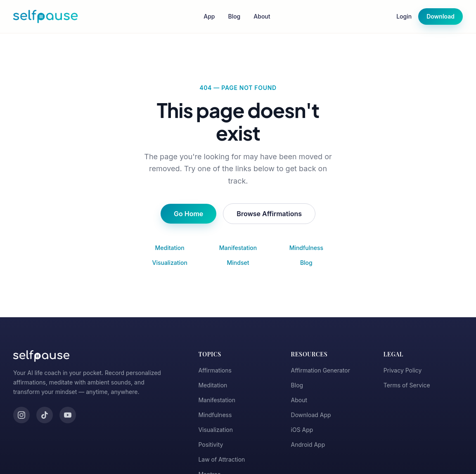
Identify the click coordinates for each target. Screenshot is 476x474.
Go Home (188, 214)
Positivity (211, 445)
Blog (234, 16)
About (262, 16)
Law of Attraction (221, 459)
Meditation (170, 248)
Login (404, 16)
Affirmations (215, 370)
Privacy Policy (403, 370)
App (209, 16)
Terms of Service (407, 385)
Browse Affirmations (269, 214)
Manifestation (238, 248)
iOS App (302, 430)
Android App (308, 445)
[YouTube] (68, 415)
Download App (311, 415)
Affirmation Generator (321, 370)
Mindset (238, 263)
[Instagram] (21, 415)
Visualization (169, 263)
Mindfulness (306, 248)
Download (440, 16)
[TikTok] (45, 415)
